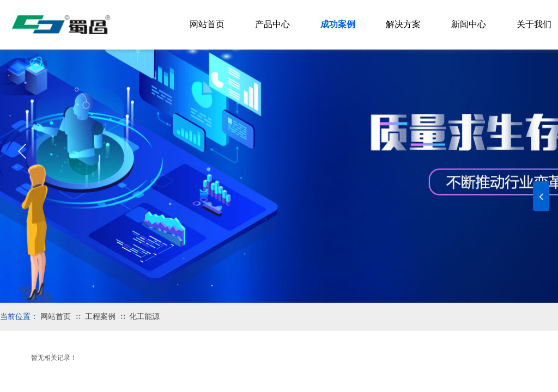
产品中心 (272, 24)
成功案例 (338, 24)
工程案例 (100, 317)
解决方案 (403, 24)
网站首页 (56, 317)
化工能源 (144, 317)
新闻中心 (469, 24)
